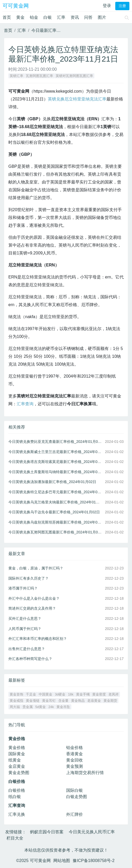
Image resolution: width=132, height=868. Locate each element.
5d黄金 (41, 707)
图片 (102, 17)
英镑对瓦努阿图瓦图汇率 (74, 76)
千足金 (31, 694)
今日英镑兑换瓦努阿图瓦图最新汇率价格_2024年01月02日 (56, 532)
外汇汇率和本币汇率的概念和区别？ (38, 639)
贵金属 (28, 707)
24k (51, 707)
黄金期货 (110, 701)
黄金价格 (17, 748)
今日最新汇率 (44, 30)
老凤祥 (114, 694)
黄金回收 (74, 760)
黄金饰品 (78, 701)
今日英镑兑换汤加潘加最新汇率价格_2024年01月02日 (52, 482)
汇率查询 (25, 404)
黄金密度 (99, 694)
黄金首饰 (16, 694)
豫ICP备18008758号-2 (94, 861)
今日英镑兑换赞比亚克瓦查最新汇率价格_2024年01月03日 (56, 442)
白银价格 (17, 790)
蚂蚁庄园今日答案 (47, 832)
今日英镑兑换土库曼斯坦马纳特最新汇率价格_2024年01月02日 (56, 472)
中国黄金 (45, 694)
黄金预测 (74, 766)
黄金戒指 (16, 701)
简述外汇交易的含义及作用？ (32, 608)
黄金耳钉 (49, 701)
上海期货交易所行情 (85, 773)
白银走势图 (77, 797)
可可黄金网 (16, 6)
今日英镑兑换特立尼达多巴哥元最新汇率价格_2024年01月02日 (56, 492)
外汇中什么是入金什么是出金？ (34, 598)
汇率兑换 (17, 814)
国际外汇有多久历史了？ (28, 578)
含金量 (63, 701)
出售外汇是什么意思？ (27, 649)
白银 (48, 17)
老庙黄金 (94, 701)
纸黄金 (15, 760)
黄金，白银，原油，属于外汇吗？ (36, 568)
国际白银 (74, 790)
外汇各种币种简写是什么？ (30, 659)
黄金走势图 (19, 773)
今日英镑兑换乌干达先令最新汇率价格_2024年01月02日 (54, 512)
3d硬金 (60, 694)
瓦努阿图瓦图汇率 (39, 76)
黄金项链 (33, 701)
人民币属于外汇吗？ (25, 629)
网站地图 (62, 861)
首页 (7, 17)
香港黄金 (74, 754)
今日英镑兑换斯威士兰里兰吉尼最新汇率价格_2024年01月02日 (56, 452)
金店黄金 (17, 766)
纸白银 (15, 797)
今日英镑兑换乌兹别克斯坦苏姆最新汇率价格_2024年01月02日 (56, 522)
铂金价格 (74, 748)
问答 (88, 17)
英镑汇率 (16, 76)
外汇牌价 (74, 814)
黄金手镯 (83, 694)
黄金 (20, 17)
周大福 (15, 707)
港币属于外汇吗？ (23, 588)
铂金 (34, 17)
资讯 (75, 17)
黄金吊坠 (63, 707)
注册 (122, 6)
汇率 (61, 17)
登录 (107, 6)
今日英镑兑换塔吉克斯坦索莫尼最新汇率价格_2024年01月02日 (56, 462)
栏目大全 (15, 838)
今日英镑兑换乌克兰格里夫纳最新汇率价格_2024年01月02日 (56, 502)
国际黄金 (17, 754)
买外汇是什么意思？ (25, 619)
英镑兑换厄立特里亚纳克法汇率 (77, 99)
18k (71, 694)
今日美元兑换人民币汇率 (92, 832)
